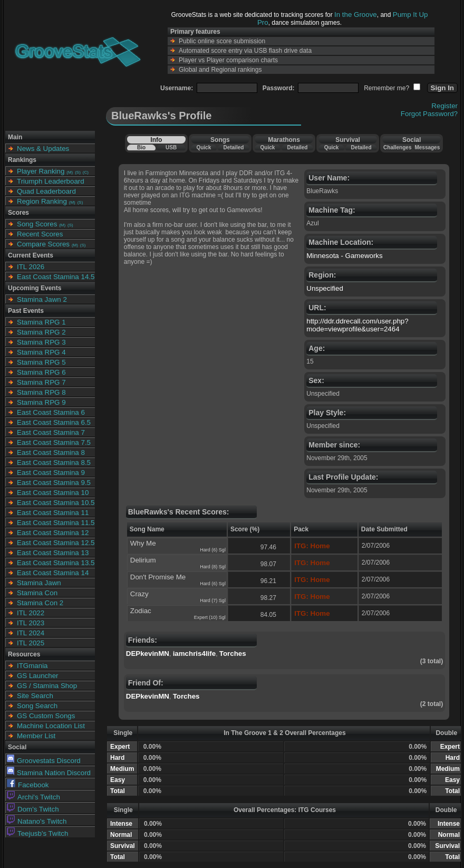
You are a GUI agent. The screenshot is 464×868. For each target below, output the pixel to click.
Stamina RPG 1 (41, 322)
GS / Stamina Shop (47, 686)
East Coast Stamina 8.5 (54, 462)
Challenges (397, 147)
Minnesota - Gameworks (344, 256)
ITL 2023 (31, 623)
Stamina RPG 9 (41, 402)
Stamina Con (37, 593)
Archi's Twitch (33, 797)
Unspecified (325, 288)
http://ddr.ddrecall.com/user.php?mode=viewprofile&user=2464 (357, 325)
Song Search (37, 706)
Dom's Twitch (33, 809)
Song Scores (37, 224)
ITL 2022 (31, 613)
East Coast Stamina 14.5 (56, 277)
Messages (427, 147)
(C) (86, 172)
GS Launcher (38, 676)
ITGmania (32, 666)
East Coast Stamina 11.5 (56, 523)
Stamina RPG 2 (41, 332)
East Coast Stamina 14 (53, 573)
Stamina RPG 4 (41, 352)
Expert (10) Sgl (210, 617)
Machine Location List (51, 726)
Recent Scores (40, 234)
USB (171, 147)
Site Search (35, 696)
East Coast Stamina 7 (51, 432)
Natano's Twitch (37, 821)
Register (444, 106)
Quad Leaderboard (46, 191)
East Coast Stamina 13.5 (56, 563)
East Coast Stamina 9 (51, 473)
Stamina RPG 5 (41, 362)
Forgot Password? (429, 114)
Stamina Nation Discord (49, 773)
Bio (141, 147)
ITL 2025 (31, 643)
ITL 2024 (31, 633)
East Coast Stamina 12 (53, 533)
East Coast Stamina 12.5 (56, 543)
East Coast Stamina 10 (53, 493)
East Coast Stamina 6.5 (54, 422)
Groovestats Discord (44, 761)
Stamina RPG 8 (41, 392)
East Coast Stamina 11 (53, 513)
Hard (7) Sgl (213, 600)
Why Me (143, 543)
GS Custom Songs (46, 716)
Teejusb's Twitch (37, 833)
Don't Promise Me (158, 577)
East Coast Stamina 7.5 (54, 442)
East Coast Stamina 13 (53, 553)
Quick (204, 147)
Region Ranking (42, 201)
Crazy (139, 594)
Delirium (143, 560)
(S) (78, 172)
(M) (70, 172)
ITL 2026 (31, 267)
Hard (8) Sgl (213, 567)
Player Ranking (41, 171)
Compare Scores (43, 244)
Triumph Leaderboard (51, 181)
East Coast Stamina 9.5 (54, 483)
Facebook (28, 785)
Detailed (233, 147)
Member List (36, 736)
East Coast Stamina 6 (51, 412)
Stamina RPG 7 (41, 382)
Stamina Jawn (39, 583)
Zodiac (141, 611)
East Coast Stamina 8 (51, 452)
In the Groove (356, 15)
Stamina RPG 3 (41, 342)
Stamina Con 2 (40, 603)
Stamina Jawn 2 (42, 299)
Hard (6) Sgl (213, 550)
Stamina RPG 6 (41, 372)
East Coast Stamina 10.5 (56, 503)
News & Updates (43, 149)
